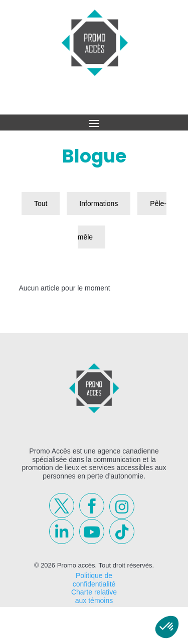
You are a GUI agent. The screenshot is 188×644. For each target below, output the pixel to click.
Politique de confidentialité (94, 580)
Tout (41, 203)
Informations (99, 203)
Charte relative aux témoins (94, 596)
